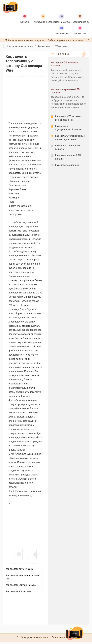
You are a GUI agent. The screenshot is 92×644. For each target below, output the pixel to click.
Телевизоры (44, 49)
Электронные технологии (20, 49)
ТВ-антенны (62, 49)
